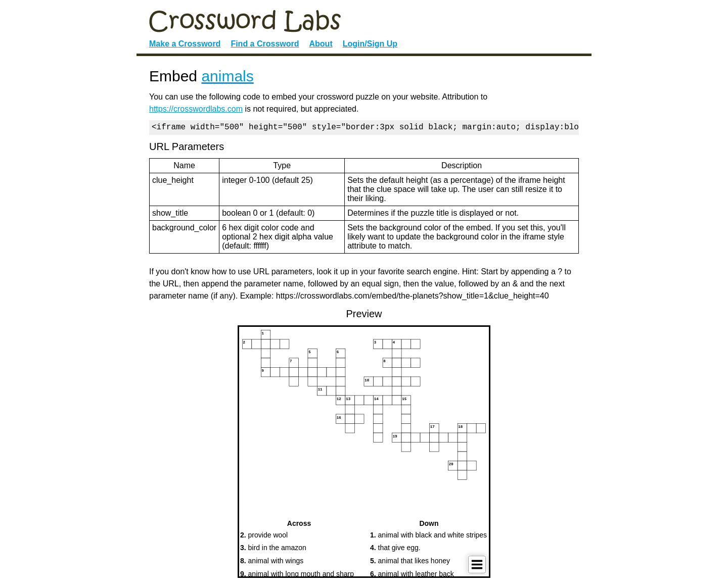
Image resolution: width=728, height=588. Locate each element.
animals (227, 76)
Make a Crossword (185, 44)
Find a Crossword (265, 44)
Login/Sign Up (370, 44)
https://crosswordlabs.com (196, 109)
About (321, 44)
